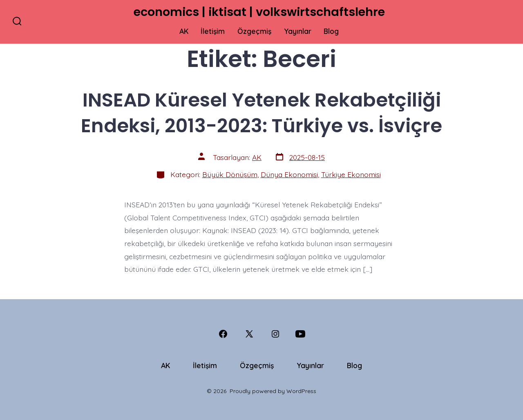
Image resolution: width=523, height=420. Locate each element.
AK (184, 31)
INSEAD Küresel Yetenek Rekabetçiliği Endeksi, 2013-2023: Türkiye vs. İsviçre (261, 113)
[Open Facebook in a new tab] (223, 334)
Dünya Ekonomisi (289, 174)
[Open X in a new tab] (249, 334)
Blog (331, 31)
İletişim (213, 31)
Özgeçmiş (254, 31)
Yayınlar (298, 31)
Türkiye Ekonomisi (351, 174)
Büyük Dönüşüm (230, 174)
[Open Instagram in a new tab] (275, 334)
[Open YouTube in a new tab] (300, 334)
